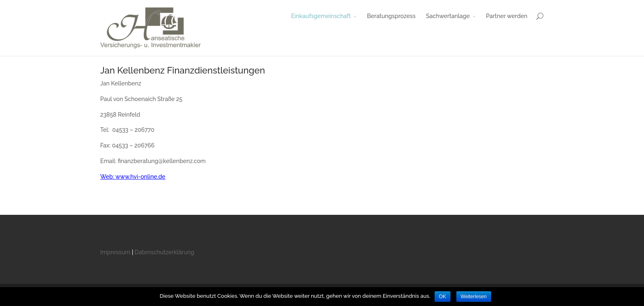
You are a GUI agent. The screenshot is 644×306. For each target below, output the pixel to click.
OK (443, 297)
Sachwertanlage (448, 16)
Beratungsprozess (391, 16)
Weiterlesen (474, 297)
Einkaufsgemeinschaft (321, 16)
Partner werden (507, 16)
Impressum (115, 252)
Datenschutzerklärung (164, 252)
